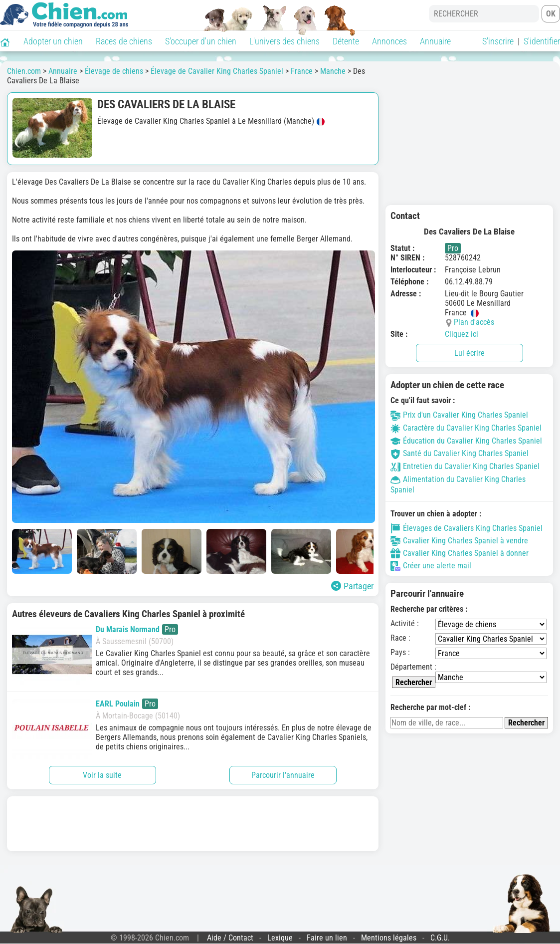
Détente (346, 41)
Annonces (389, 41)
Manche (333, 71)
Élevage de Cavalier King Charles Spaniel (217, 71)
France (302, 71)
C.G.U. (440, 938)
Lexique (280, 938)
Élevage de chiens (114, 71)
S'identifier (542, 41)
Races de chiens (124, 41)
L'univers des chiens (284, 41)
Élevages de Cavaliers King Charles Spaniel (467, 528)
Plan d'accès (474, 322)
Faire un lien (327, 938)
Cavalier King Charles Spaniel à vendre (459, 541)
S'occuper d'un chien (201, 41)
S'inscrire (498, 41)
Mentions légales (389, 938)
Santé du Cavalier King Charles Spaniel (460, 453)
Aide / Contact (230, 938)
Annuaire (435, 41)
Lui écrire (469, 353)
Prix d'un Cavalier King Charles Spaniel (459, 415)
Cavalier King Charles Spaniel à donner (460, 553)
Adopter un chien (53, 41)
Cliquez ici (462, 334)
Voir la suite (102, 775)
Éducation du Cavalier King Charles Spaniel (466, 441)
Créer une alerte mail (431, 566)
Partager (352, 586)
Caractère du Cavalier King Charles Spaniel (466, 428)
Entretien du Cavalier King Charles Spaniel (465, 466)
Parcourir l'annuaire (283, 775)
